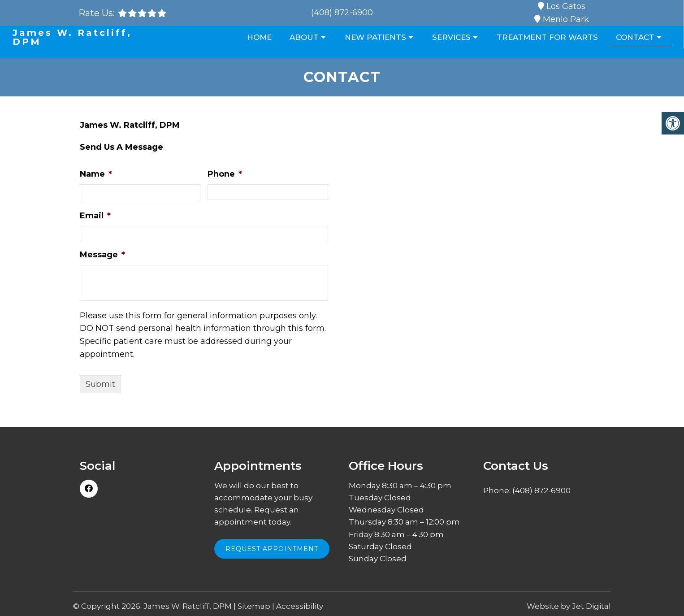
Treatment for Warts (547, 37)
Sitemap (254, 606)
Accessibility (300, 606)
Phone (225, 174)
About (304, 37)
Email (95, 216)
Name (96, 174)
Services (451, 37)
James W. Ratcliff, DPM (72, 37)
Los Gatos (566, 6)
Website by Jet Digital (569, 606)
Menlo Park (566, 19)
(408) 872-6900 (342, 13)
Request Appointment (272, 549)
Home (259, 37)
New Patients (375, 37)
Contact (635, 37)
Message (102, 255)
